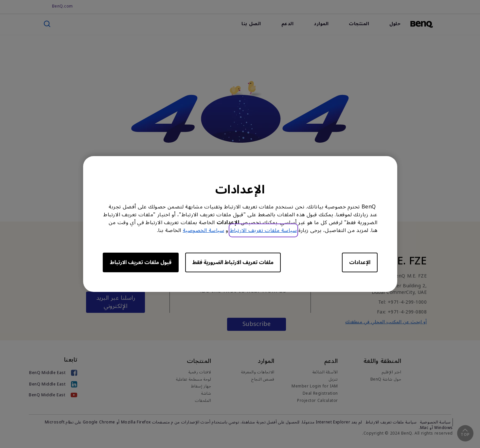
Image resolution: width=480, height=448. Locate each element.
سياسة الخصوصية (204, 230)
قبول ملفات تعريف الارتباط (141, 262)
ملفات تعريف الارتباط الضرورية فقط (233, 262)
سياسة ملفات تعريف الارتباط (264, 230)
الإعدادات (360, 262)
